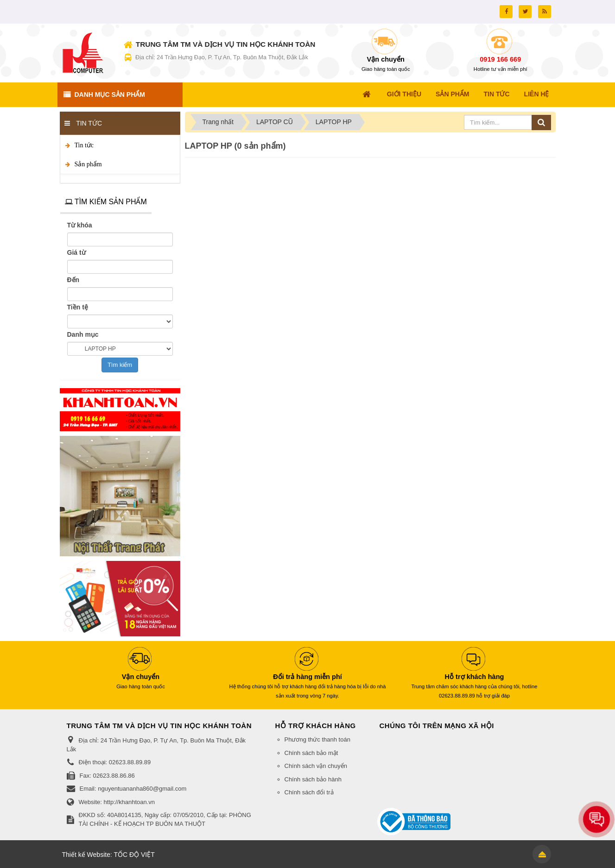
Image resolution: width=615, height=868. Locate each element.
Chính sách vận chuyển (316, 766)
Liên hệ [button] (537, 94)
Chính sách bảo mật (311, 753)
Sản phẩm (88, 164)
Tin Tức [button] (497, 94)
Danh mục (83, 334)
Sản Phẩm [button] (452, 94)
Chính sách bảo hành (313, 779)
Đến (73, 280)
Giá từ (76, 252)
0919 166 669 (500, 59)
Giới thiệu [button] (404, 94)
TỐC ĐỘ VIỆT (134, 855)
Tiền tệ (78, 307)
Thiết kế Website (86, 855)
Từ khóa (80, 225)
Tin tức (84, 145)
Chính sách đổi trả (309, 792)
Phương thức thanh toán (317, 739)
